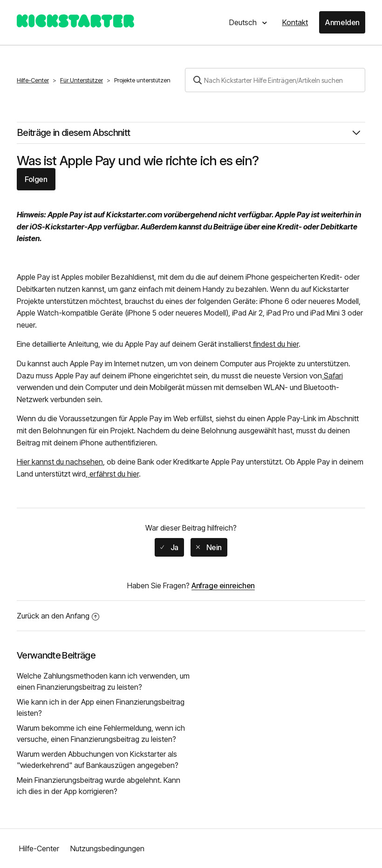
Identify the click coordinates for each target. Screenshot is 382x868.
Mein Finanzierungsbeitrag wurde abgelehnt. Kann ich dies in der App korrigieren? (99, 786)
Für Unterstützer (82, 80)
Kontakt (295, 22)
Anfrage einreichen (223, 585)
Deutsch (244, 22)
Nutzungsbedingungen (107, 848)
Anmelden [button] (342, 22)
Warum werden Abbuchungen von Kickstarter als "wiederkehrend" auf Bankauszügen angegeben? (98, 760)
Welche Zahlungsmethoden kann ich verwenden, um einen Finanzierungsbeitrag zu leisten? (103, 681)
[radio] (169, 547)
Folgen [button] (36, 179)
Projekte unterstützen (142, 80)
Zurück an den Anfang (58, 616)
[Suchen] (275, 80)
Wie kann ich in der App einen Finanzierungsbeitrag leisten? (101, 707)
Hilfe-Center (33, 80)
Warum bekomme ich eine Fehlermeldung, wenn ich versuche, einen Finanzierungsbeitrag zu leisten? (101, 733)
